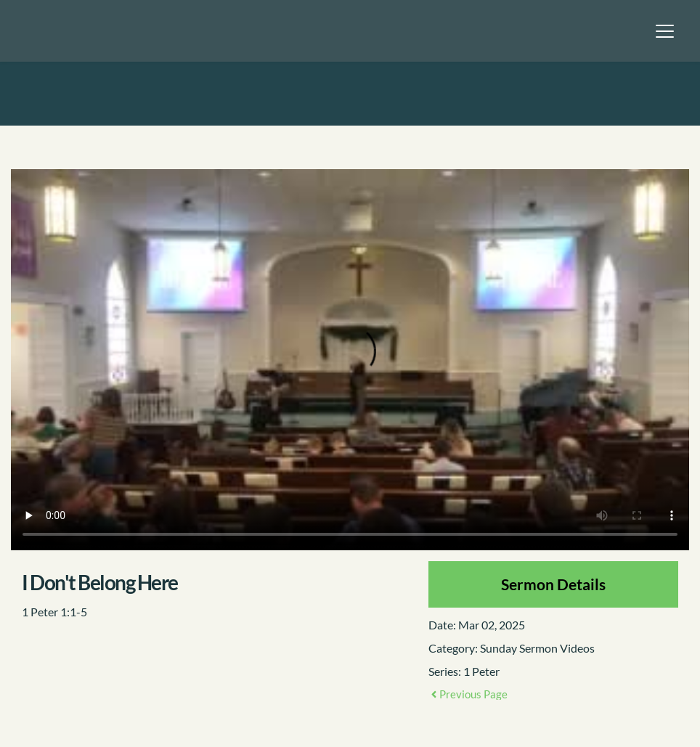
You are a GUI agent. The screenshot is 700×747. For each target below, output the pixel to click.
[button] (665, 31)
